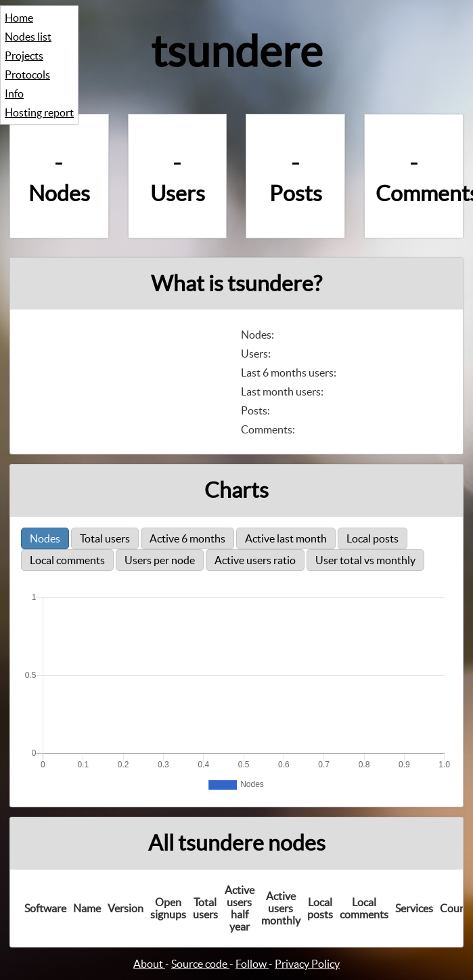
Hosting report (39, 112)
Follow (252, 964)
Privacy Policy (307, 964)
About (149, 964)
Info (14, 93)
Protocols (27, 74)
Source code (200, 964)
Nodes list (28, 37)
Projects (24, 56)
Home (19, 18)
